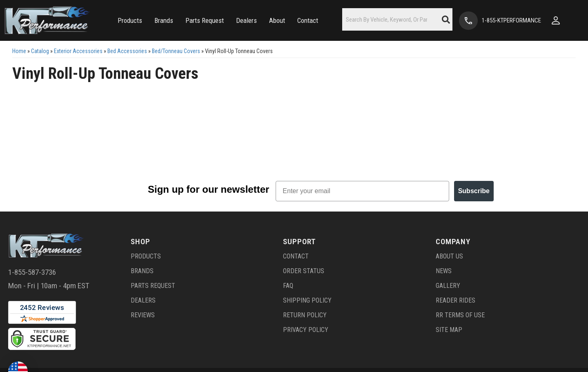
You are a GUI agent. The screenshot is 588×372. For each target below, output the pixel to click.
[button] (125, 21)
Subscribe (474, 194)
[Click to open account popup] (564, 20)
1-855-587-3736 (32, 275)
